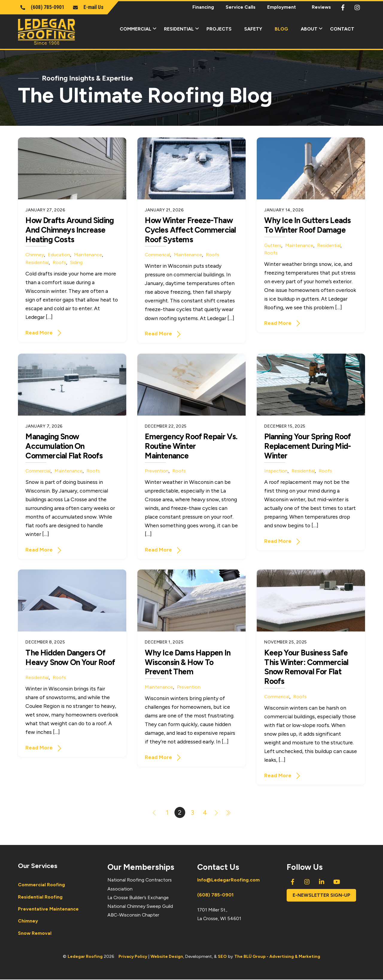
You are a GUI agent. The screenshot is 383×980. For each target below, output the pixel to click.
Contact (342, 29)
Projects (219, 29)
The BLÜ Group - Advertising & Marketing (277, 957)
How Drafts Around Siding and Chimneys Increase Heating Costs (70, 230)
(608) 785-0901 (215, 895)
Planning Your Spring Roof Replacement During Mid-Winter (307, 446)
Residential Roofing (40, 897)
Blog (281, 29)
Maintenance (88, 255)
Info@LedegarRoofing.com (228, 880)
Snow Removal (35, 933)
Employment (282, 7)
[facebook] (343, 6)
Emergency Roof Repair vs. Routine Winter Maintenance (191, 446)
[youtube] (337, 881)
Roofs (59, 263)
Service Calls (241, 7)
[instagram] (358, 6)
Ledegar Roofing (85, 957)
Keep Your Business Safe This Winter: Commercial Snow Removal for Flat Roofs (306, 667)
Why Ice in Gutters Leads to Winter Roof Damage (307, 225)
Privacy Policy (133, 957)
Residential (183, 28)
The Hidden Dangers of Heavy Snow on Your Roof (70, 658)
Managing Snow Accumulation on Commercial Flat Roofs (64, 446)
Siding (76, 263)
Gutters (273, 246)
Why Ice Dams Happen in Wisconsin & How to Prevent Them (188, 662)
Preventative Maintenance (48, 909)
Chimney (35, 255)
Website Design (167, 957)
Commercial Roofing (41, 885)
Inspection (276, 471)
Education (59, 255)
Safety (253, 29)
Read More (39, 333)
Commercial (140, 28)
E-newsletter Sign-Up (322, 895)
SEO (222, 957)
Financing (203, 7)
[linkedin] (322, 881)
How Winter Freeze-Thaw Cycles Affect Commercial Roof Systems (190, 230)
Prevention (157, 471)
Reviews (321, 7)
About (313, 28)
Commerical (157, 255)
